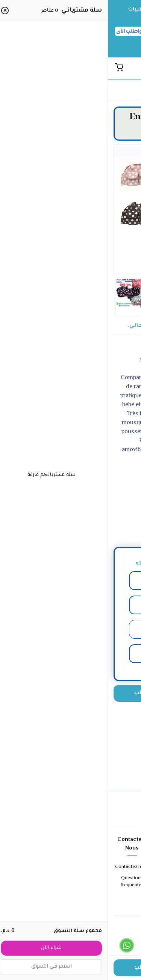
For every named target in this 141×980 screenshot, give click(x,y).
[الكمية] (116, 693)
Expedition (117, 904)
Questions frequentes (24, 882)
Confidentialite (70, 897)
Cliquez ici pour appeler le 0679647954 (97, 951)
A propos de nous (117, 871)
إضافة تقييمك (70, 767)
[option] (70, 193)
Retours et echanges (70, 882)
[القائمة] (117, 68)
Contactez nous (24, 867)
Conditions (71, 867)
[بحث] (130, 68)
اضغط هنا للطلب (48, 693)
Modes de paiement (117, 889)
